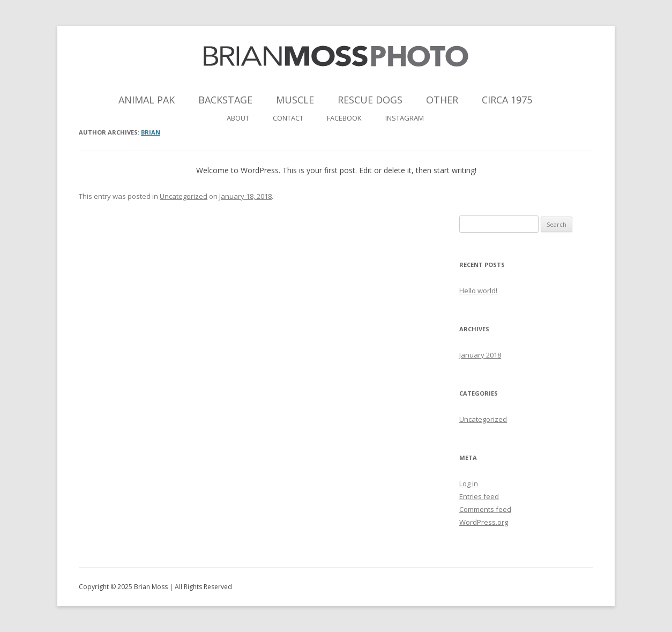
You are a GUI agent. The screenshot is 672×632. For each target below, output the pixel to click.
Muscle (295, 100)
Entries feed (479, 496)
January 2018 (480, 355)
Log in (469, 484)
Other (442, 100)
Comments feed (485, 509)
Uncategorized (184, 196)
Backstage (225, 100)
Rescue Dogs (370, 100)
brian (151, 132)
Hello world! (478, 291)
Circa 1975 (507, 100)
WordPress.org (484, 522)
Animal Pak (147, 100)
